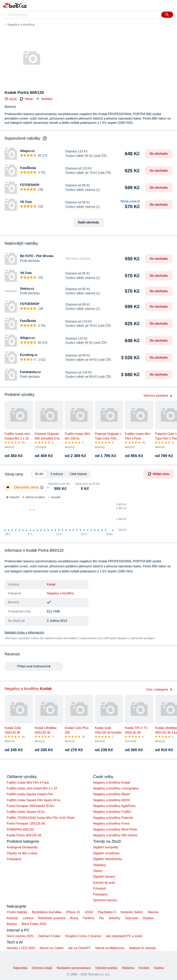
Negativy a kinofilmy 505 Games (115, 835)
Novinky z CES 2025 (21, 948)
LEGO (89, 912)
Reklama (128, 968)
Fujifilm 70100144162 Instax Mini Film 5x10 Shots (41, 818)
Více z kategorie (159, 689)
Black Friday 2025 (34, 924)
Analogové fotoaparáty (22, 847)
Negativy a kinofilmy (21, 25)
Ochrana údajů (42, 968)
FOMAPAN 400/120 (20, 829)
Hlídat (26, 99)
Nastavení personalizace (74, 968)
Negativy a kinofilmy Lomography (116, 788)
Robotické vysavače (52, 918)
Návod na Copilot (52, 948)
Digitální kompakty (106, 847)
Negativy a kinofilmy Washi (112, 794)
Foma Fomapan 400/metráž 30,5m (30, 806)
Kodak (51, 584)
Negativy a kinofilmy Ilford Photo (115, 829)
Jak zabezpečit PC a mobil (124, 936)
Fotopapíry (14, 859)
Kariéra (159, 968)
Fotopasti (99, 888)
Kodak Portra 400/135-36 (24, 835)
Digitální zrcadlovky (106, 853)
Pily (101, 918)
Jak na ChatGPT (79, 948)
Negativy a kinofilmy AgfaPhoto (114, 806)
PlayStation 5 (107, 912)
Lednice (28, 918)
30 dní (39, 474)
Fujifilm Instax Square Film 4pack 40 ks (34, 800)
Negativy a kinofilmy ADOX (112, 800)
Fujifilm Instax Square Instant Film (30, 794)
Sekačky (114, 918)
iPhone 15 (73, 912)
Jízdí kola (131, 918)
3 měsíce (57, 474)
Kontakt (144, 968)
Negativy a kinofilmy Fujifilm (112, 812)
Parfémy (89, 918)
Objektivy (99, 865)
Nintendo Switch (132, 912)
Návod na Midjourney (110, 948)
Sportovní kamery (105, 900)
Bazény (12, 924)
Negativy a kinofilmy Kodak (112, 783)
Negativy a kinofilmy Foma (111, 823)
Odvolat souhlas (106, 968)
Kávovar (12, 918)
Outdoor (148, 918)
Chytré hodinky (17, 912)
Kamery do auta (104, 883)
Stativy (98, 871)
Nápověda (20, 968)
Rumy (74, 918)
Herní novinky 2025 (20, 936)
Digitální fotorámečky (107, 859)
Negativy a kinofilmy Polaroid (113, 818)
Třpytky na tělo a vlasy (22, 853)
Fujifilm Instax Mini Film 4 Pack (28, 783)
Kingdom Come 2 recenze (83, 936)
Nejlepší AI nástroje (142, 948)
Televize (153, 912)
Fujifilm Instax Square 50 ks (26, 812)
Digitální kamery (104, 877)
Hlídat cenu (158, 474)
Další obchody (88, 222)
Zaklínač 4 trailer (49, 936)
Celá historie (78, 474)
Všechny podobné (158, 396)
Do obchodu (159, 154)
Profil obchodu (30, 261)
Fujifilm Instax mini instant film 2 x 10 (32, 788)
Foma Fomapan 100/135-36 (26, 823)
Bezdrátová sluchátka (47, 912)
